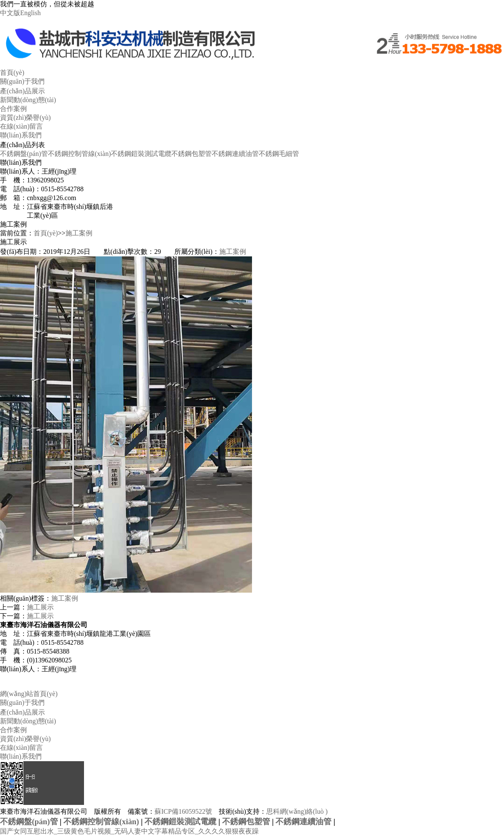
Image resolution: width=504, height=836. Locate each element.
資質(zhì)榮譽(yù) (25, 117)
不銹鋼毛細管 (279, 154)
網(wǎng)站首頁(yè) (29, 694)
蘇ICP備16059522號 (183, 811)
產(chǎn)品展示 (22, 91)
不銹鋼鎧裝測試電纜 (141, 154)
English (30, 13)
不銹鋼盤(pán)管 (24, 154)
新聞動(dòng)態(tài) (28, 100)
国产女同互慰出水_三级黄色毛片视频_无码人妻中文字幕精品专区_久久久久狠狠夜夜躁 (129, 831)
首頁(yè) (12, 73)
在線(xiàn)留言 (21, 126)
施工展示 (40, 607)
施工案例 (79, 233)
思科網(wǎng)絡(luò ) (297, 811)
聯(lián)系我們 (21, 135)
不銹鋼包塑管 (192, 154)
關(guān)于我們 (22, 81)
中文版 (10, 13)
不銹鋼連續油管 (235, 154)
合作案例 (13, 109)
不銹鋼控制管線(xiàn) (79, 154)
